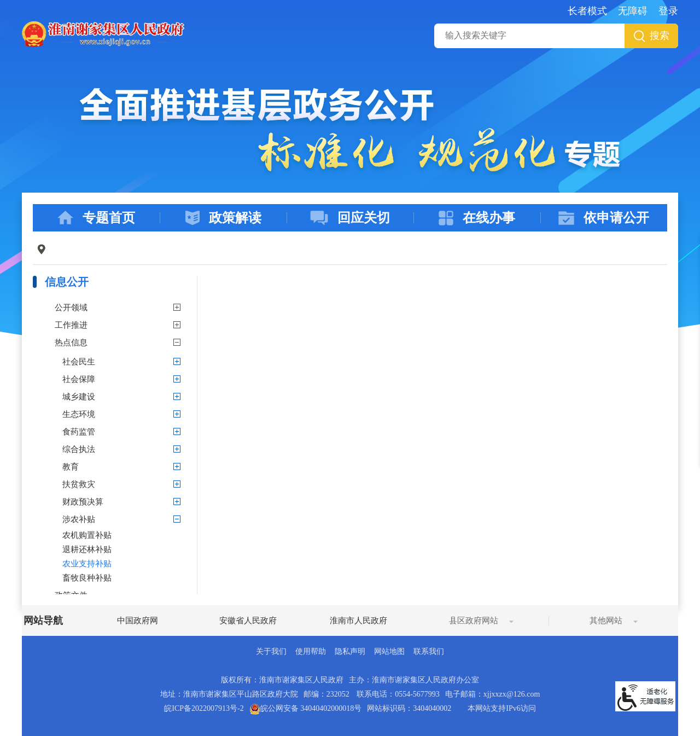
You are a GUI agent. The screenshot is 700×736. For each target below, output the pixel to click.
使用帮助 (311, 651)
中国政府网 (138, 621)
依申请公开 (604, 218)
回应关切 (350, 218)
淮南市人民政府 (358, 621)
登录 (668, 11)
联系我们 (429, 651)
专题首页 (96, 218)
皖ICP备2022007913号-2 (204, 708)
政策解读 (223, 218)
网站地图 (389, 651)
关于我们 (271, 651)
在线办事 (477, 218)
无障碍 (633, 11)
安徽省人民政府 (248, 621)
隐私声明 (350, 651)
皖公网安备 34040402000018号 (306, 708)
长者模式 (587, 11)
